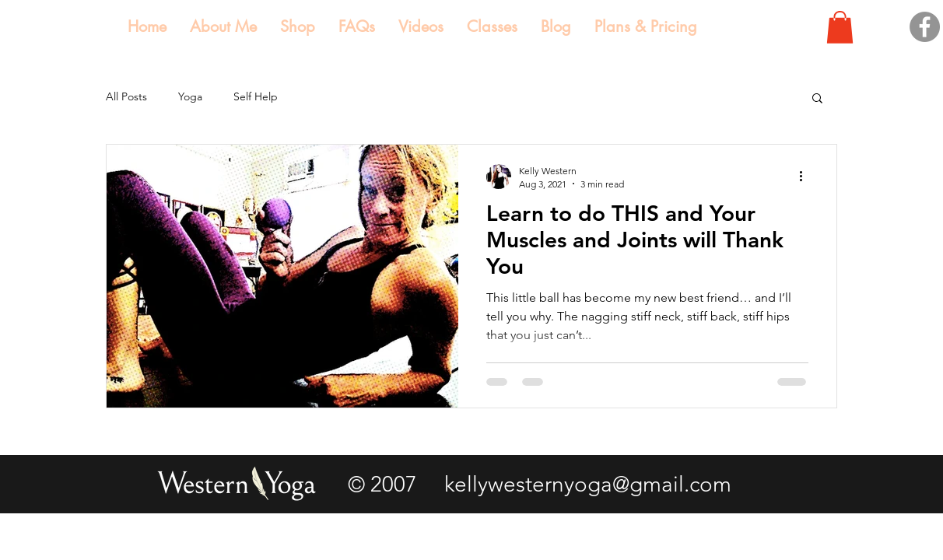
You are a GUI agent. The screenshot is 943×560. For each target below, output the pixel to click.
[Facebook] (925, 27)
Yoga (190, 96)
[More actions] (806, 177)
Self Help (256, 96)
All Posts (126, 96)
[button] (840, 27)
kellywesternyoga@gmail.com (588, 484)
